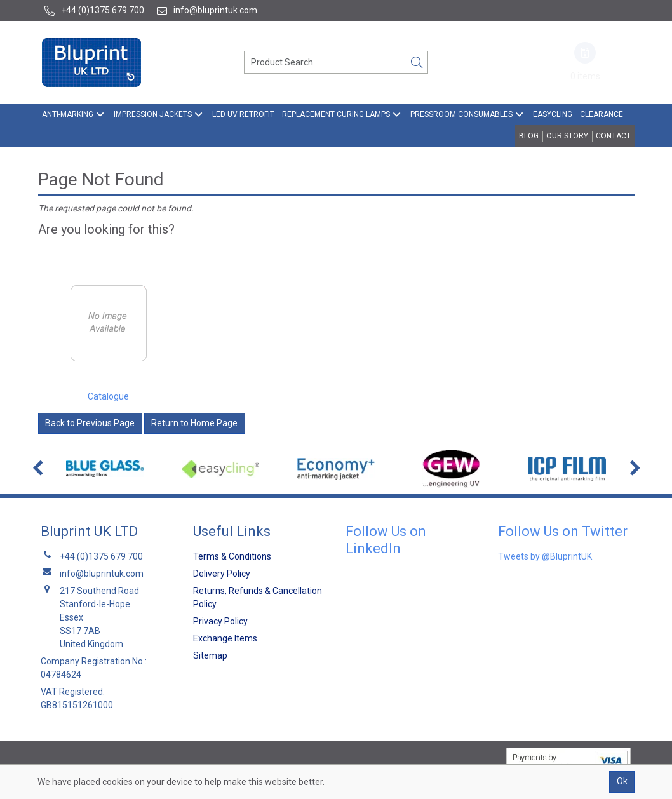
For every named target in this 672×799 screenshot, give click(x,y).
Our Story (567, 136)
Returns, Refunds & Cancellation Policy (258, 597)
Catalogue (108, 396)
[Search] (417, 62)
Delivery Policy (222, 574)
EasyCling (553, 114)
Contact (613, 136)
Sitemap (210, 655)
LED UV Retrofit (243, 114)
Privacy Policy (220, 621)
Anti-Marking (68, 114)
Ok (622, 781)
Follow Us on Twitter (563, 531)
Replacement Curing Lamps (336, 114)
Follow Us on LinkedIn (386, 540)
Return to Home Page (194, 423)
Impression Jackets (153, 114)
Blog (529, 136)
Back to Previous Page (90, 423)
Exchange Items (225, 638)
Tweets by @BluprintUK (545, 556)
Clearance (601, 114)
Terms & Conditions (232, 556)
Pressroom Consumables (461, 114)
